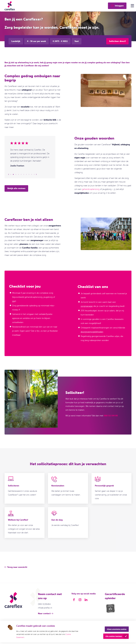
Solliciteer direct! (117, 41)
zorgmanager (87, 306)
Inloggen (117, 6)
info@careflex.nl (45, 608)
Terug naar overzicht (17, 567)
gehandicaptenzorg (91, 189)
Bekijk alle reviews (16, 188)
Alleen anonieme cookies (117, 629)
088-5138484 (44, 604)
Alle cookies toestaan (114, 636)
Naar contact (44, 613)
